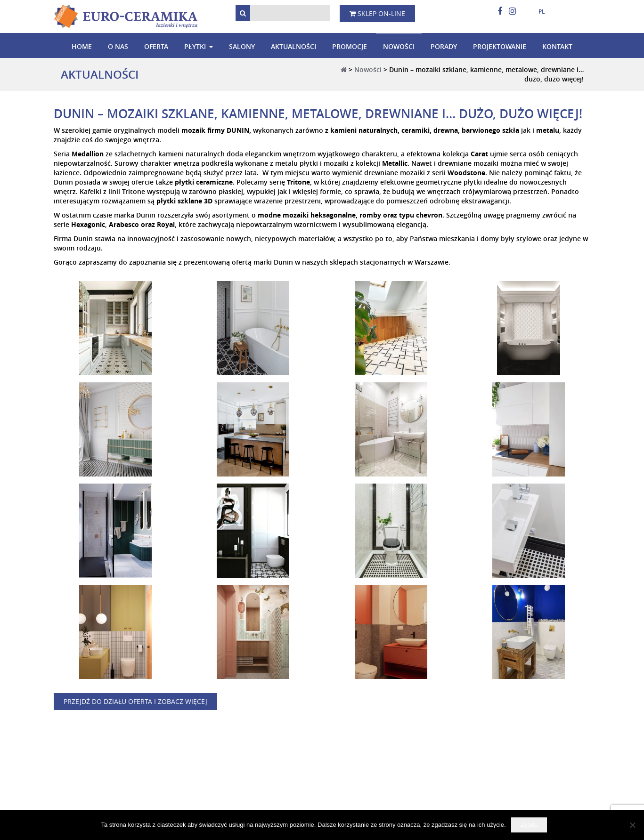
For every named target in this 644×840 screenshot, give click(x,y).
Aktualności (293, 46)
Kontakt (557, 46)
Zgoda (529, 825)
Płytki (195, 46)
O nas (118, 46)
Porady (444, 46)
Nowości (399, 46)
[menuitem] (538, 12)
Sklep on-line (377, 13)
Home (82, 46)
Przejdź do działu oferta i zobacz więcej (135, 701)
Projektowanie (500, 46)
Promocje (350, 46)
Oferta (156, 46)
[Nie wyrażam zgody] (632, 825)
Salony (242, 46)
